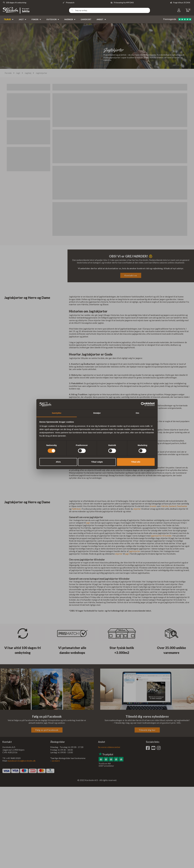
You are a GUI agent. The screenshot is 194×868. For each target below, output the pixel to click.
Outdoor (51, 19)
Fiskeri (35, 19)
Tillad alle (136, 462)
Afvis (58, 462)
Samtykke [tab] (57, 413)
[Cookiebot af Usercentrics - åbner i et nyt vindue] (143, 404)
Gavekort (86, 19)
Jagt (21, 19)
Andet (100, 19)
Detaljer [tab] (97, 413)
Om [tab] (137, 413)
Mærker (69, 19)
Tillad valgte (97, 462)
